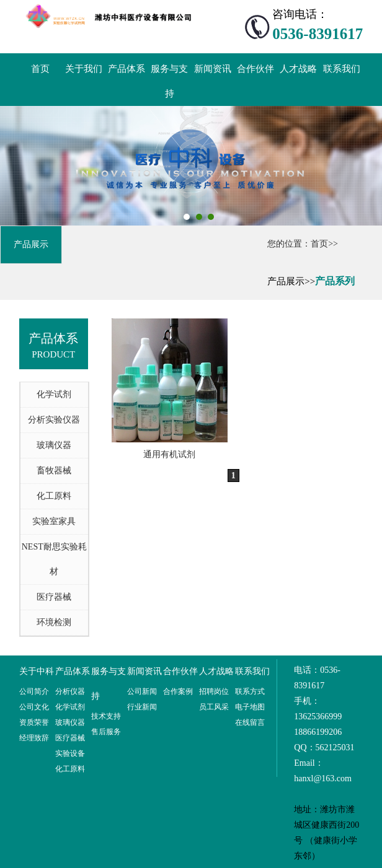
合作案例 (178, 691)
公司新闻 (142, 691)
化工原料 (54, 496)
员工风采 (214, 707)
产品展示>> (291, 281)
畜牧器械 (54, 471)
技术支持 (106, 716)
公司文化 (34, 707)
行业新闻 (142, 707)
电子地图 (250, 707)
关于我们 (84, 69)
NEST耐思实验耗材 (54, 559)
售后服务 (106, 732)
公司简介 (34, 691)
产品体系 (127, 69)
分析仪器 (70, 691)
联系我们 (342, 69)
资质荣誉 (34, 722)
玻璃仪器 (54, 445)
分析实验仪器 (54, 420)
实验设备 (70, 753)
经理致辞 (34, 738)
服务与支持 (169, 81)
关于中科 (37, 671)
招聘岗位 (214, 691)
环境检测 (54, 622)
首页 (40, 69)
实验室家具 (54, 521)
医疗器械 (54, 597)
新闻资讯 (213, 69)
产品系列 (335, 281)
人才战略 (298, 69)
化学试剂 (54, 394)
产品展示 (31, 244)
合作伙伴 (255, 69)
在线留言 (250, 722)
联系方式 (250, 691)
